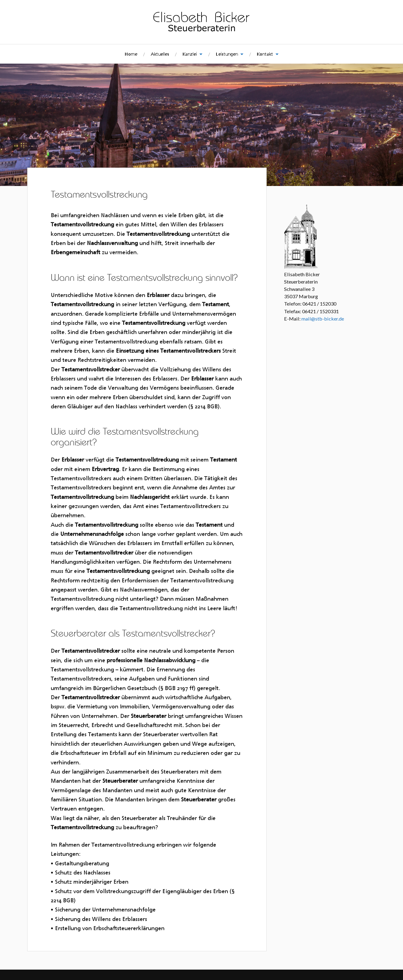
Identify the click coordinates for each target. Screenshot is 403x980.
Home (131, 54)
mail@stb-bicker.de (323, 319)
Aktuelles (160, 54)
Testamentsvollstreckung (108, 193)
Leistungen (227, 54)
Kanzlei (190, 54)
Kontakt (265, 54)
